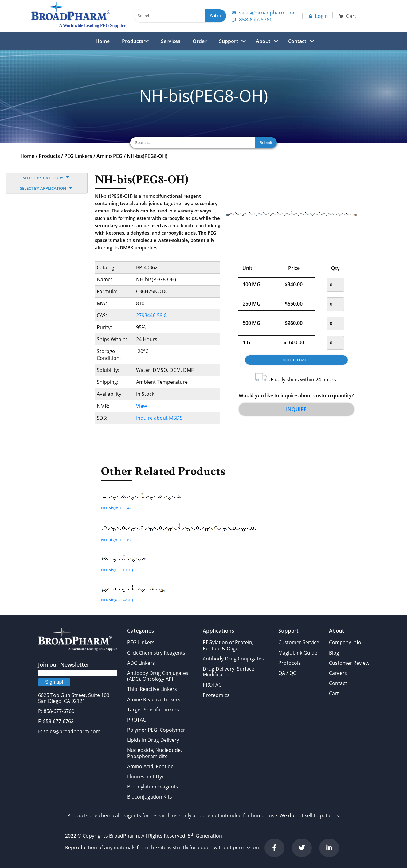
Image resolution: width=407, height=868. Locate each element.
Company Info (345, 642)
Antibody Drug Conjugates (233, 659)
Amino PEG (110, 156)
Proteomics (216, 695)
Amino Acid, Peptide (150, 766)
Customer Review (349, 663)
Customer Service (299, 642)
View (141, 406)
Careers (338, 673)
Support (229, 41)
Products (135, 41)
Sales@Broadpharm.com (265, 12)
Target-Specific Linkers (153, 710)
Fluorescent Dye (146, 777)
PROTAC (137, 720)
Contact (297, 41)
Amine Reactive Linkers (154, 699)
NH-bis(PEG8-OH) (147, 156)
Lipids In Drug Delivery (153, 740)
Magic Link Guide (298, 653)
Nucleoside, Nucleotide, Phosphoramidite (155, 753)
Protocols (290, 663)
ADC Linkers (141, 663)
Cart (334, 693)
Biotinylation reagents (153, 787)
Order (200, 41)
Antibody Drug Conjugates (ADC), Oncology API (158, 676)
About (263, 41)
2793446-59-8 (151, 315)
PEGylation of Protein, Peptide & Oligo (228, 645)
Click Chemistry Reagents (156, 653)
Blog (334, 653)
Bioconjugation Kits (150, 797)
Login (318, 16)
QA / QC (287, 673)
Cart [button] (348, 16)
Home (103, 41)
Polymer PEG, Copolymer (156, 730)
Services (171, 41)
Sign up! (54, 682)
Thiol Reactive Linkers (152, 689)
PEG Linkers (78, 156)
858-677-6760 (252, 19)
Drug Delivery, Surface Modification (229, 672)
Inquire (296, 409)
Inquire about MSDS (159, 418)
